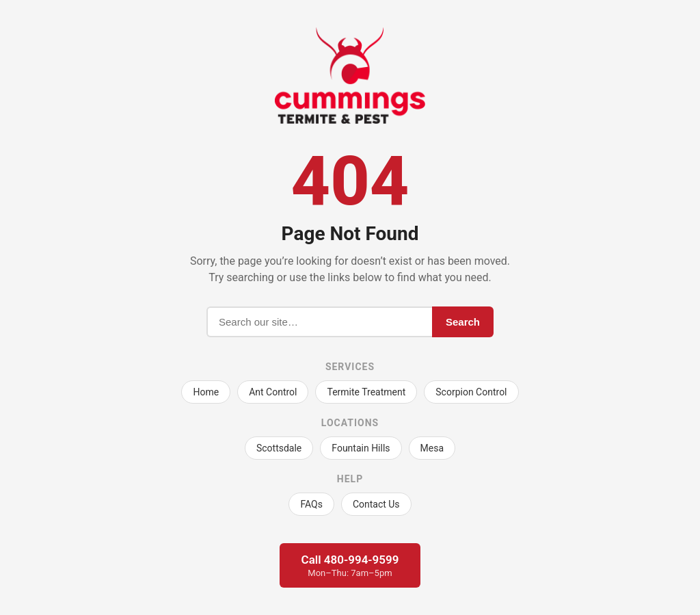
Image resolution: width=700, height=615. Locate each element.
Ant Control (273, 392)
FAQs (311, 504)
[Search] (319, 322)
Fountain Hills (361, 448)
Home (206, 392)
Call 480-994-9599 (350, 565)
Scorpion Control (471, 392)
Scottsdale (279, 448)
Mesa (432, 448)
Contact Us (376, 504)
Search (463, 322)
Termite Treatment (366, 392)
